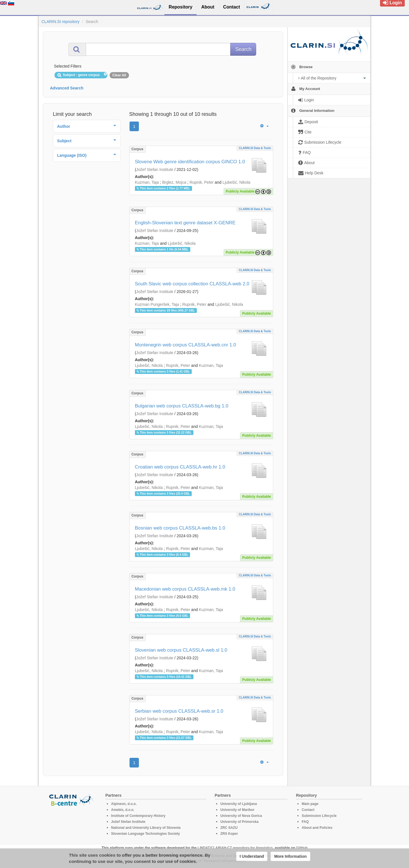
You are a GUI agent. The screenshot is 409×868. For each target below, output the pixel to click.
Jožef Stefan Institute (155, 170)
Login (392, 3)
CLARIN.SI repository (60, 22)
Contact (308, 810)
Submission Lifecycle (319, 816)
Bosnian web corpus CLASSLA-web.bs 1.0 (180, 528)
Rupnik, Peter (202, 182)
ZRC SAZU (229, 828)
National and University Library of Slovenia (146, 828)
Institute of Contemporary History (138, 816)
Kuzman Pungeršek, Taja (157, 304)
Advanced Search (67, 88)
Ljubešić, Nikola (236, 182)
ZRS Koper (229, 834)
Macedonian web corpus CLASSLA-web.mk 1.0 (185, 589)
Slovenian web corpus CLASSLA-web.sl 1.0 (181, 650)
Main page (310, 804)
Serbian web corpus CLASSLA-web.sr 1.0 (179, 711)
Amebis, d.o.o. (123, 810)
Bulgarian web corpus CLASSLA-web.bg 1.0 (182, 406)
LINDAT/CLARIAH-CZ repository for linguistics (235, 848)
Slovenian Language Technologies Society (146, 834)
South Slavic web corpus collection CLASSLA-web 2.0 (192, 284)
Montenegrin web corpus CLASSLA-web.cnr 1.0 (185, 345)
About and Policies (317, 828)
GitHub (302, 848)
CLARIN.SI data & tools (255, 148)
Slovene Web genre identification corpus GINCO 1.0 (190, 162)
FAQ (305, 822)
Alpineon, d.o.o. (124, 804)
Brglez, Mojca (174, 182)
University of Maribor (237, 810)
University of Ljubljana (239, 804)
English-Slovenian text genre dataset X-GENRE (185, 223)
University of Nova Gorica (241, 816)
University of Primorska (240, 822)
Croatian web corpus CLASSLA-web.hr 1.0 (180, 467)
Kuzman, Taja (147, 182)
